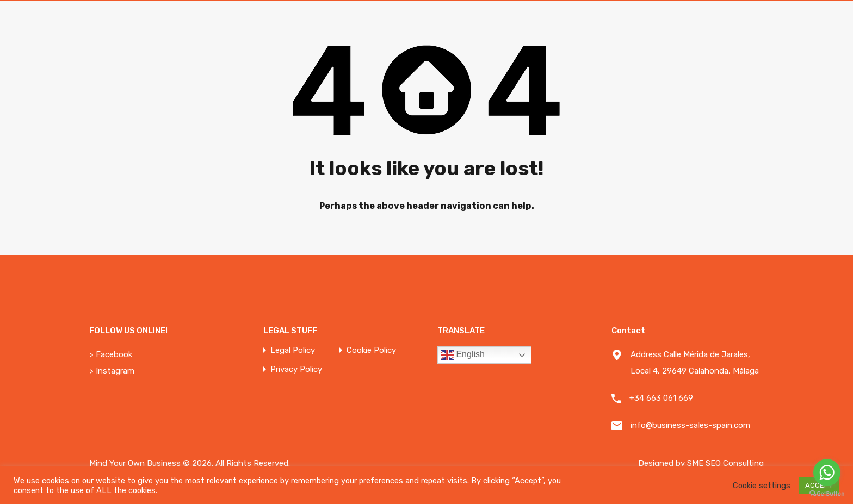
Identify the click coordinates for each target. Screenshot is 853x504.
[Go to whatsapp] (827, 472)
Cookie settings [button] (762, 486)
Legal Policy (293, 350)
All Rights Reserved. (253, 463)
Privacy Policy (296, 369)
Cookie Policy (371, 350)
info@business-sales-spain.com (690, 425)
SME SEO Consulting (725, 463)
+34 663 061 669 (661, 398)
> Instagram (112, 371)
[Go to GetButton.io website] (827, 493)
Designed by (663, 463)
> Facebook (111, 354)
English (463, 355)
